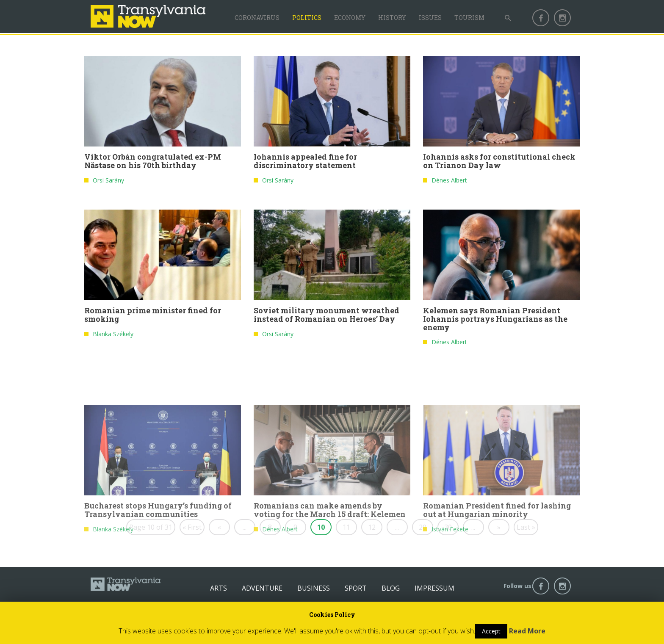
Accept (491, 631)
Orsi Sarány (108, 183)
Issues (430, 18)
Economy (350, 18)
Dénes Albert (449, 183)
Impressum (434, 588)
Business (314, 588)
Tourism (469, 18)
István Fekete (450, 576)
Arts (219, 588)
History (392, 18)
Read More (527, 631)
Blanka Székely (113, 337)
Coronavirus (257, 18)
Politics (307, 18)
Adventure (262, 588)
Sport (356, 588)
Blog (391, 588)
